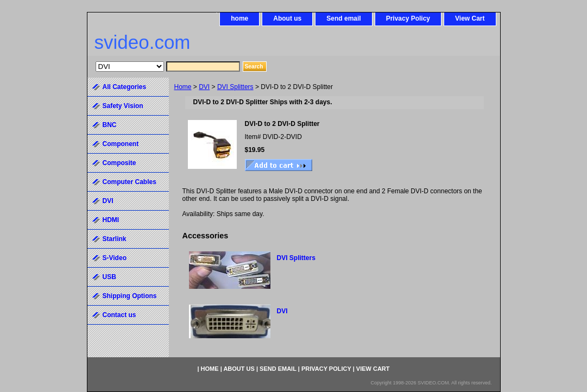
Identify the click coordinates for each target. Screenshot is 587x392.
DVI (204, 87)
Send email (343, 18)
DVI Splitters (235, 87)
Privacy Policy (408, 18)
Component (121, 144)
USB (109, 277)
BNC (110, 125)
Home (183, 87)
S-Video (115, 258)
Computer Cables (130, 182)
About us (287, 18)
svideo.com (143, 42)
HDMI (111, 220)
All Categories (125, 87)
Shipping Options (130, 296)
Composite (119, 163)
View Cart (470, 18)
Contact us (119, 315)
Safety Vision (123, 106)
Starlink (115, 239)
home (239, 18)
